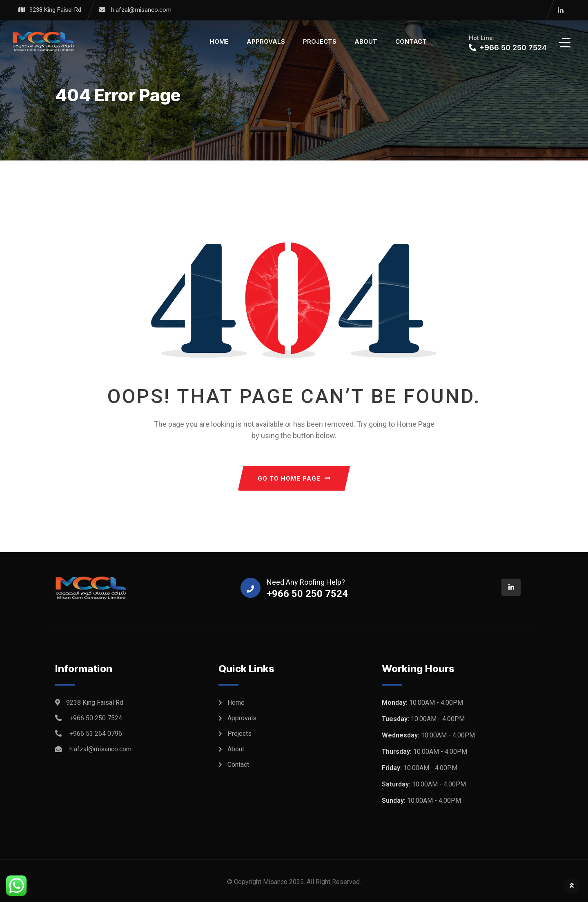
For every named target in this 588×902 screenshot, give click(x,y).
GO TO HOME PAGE (294, 479)
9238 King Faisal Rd (55, 10)
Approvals (266, 41)
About (366, 41)
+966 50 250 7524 (96, 718)
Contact (411, 41)
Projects (320, 41)
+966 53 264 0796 (96, 734)
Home (219, 41)
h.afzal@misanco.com (141, 10)
